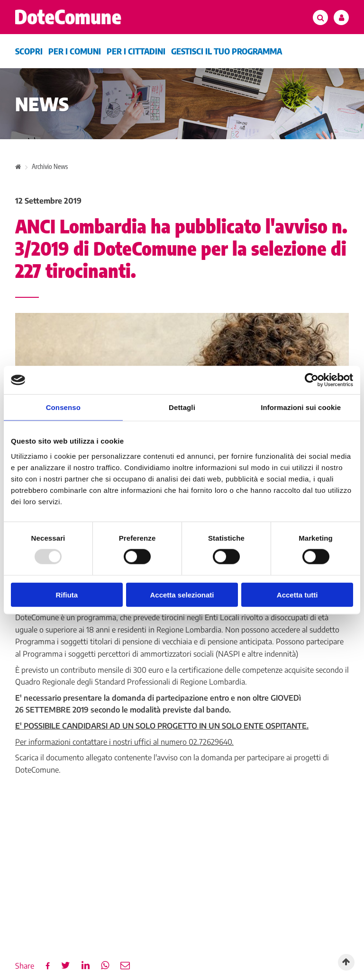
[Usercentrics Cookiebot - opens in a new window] (312, 380)
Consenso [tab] (63, 407)
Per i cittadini (136, 51)
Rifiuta (67, 594)
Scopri (29, 51)
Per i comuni (75, 51)
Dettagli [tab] (182, 407)
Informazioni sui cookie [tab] (301, 407)
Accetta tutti (297, 594)
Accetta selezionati (182, 594)
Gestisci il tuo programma (227, 51)
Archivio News (50, 166)
